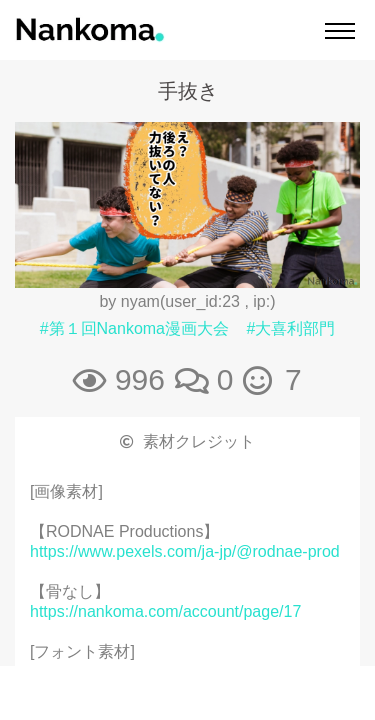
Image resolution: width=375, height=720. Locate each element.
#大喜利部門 (290, 328)
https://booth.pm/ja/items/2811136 (150, 711)
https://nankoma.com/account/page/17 (165, 611)
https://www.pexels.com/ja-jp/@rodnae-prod (185, 551)
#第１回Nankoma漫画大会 (134, 328)
